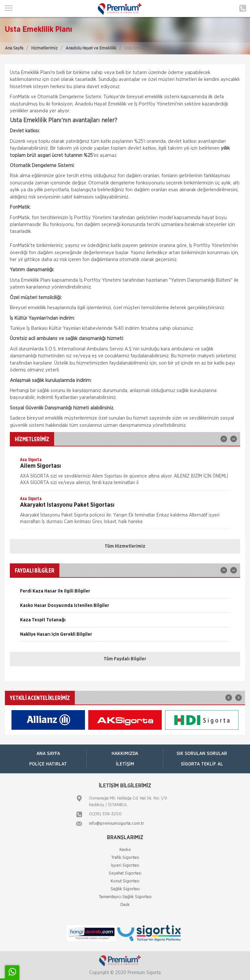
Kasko (125, 850)
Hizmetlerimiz (44, 48)
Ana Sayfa (14, 48)
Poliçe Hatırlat (48, 764)
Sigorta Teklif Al (202, 764)
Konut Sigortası (125, 881)
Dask (125, 905)
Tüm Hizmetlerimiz (125, 546)
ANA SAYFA (48, 754)
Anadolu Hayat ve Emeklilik (91, 48)
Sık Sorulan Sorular (202, 754)
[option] (125, 473)
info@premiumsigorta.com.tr (116, 824)
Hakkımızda (125, 754)
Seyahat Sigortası (125, 873)
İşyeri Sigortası (125, 866)
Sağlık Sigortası (125, 889)
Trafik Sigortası (125, 858)
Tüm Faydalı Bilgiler (125, 659)
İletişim (125, 764)
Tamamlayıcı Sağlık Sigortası (125, 897)
